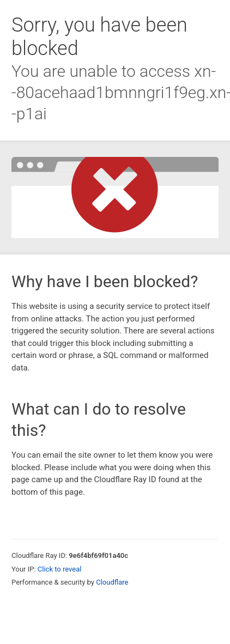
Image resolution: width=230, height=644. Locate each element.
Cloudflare (112, 582)
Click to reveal (60, 569)
